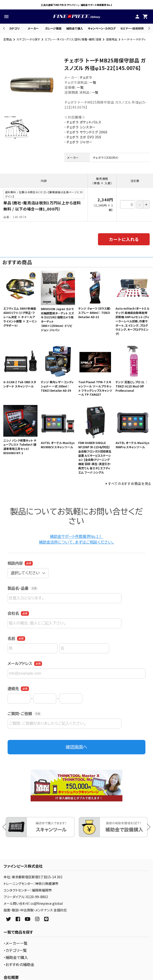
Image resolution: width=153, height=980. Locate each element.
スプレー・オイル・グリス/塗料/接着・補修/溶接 (73, 39)
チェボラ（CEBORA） (106, 157)
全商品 (8, 39)
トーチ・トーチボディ (134, 39)
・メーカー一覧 (16, 943)
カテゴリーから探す (28, 39)
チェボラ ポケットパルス (84, 122)
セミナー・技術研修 (132, 28)
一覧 (93, 82)
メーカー (33, 28)
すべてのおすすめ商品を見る (130, 483)
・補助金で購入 (16, 957)
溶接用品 (111, 39)
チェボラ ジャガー (79, 142)
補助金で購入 (75, 28)
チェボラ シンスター (81, 127)
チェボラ (86, 77)
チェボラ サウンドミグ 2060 (87, 132)
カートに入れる (124, 239)
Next (148, 28)
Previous (4, 28)
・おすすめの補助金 (19, 964)
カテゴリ (14, 28)
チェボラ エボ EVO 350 (84, 137)
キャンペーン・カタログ (102, 28)
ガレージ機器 (53, 28)
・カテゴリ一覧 (15, 950)
